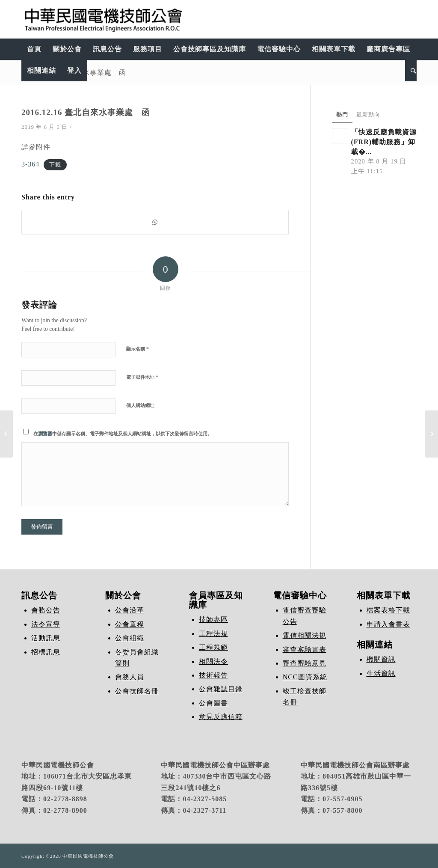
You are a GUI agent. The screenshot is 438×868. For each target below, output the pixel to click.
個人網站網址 (140, 405)
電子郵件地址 (142, 377)
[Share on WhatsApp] (155, 222)
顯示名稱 (138, 349)
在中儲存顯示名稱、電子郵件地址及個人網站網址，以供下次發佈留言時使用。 (123, 434)
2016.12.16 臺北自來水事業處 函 (86, 112)
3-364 (30, 164)
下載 (55, 165)
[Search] (411, 71)
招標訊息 (46, 652)
